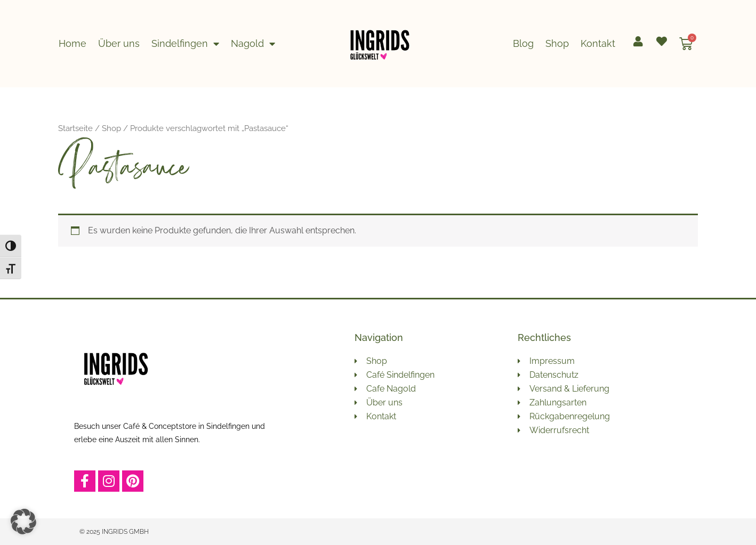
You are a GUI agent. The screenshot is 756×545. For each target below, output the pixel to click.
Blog (523, 43)
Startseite (75, 128)
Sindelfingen (185, 44)
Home (73, 43)
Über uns (119, 43)
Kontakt (598, 43)
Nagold (253, 44)
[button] (23, 522)
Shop (557, 43)
